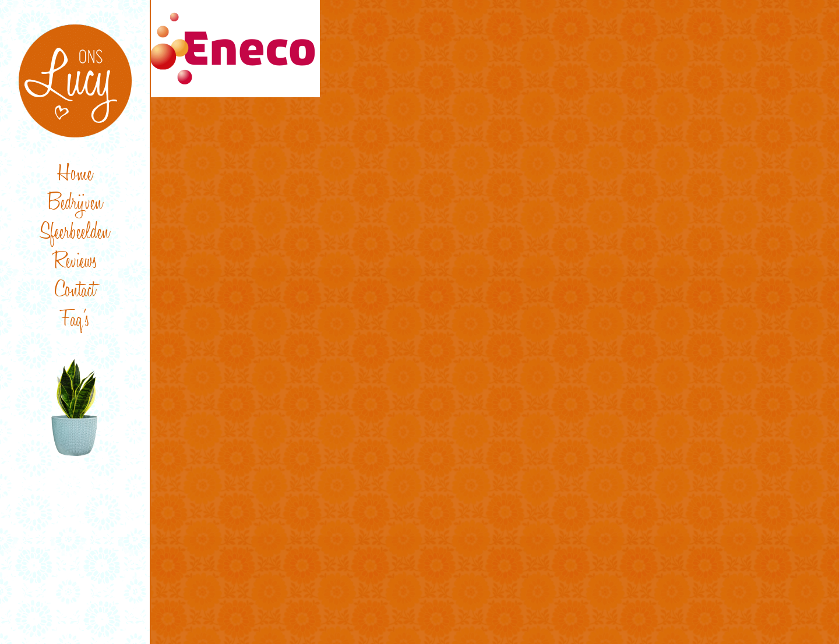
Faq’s (75, 321)
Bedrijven (75, 205)
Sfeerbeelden (75, 234)
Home (75, 176)
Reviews (75, 263)
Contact (75, 292)
